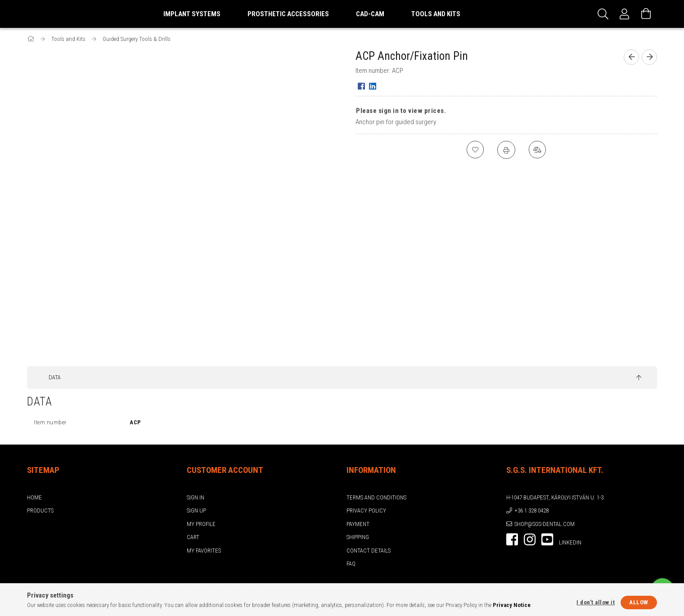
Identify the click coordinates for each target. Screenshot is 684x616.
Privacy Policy (366, 510)
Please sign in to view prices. (401, 111)
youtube (547, 540)
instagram (530, 540)
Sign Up (196, 510)
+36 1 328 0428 (531, 510)
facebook (512, 540)
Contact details (369, 551)
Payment (358, 524)
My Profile (201, 524)
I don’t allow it (596, 602)
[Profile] (625, 14)
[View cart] (646, 14)
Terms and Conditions (376, 497)
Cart (193, 537)
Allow (639, 602)
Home (34, 497)
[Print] (506, 150)
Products (40, 510)
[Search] (603, 14)
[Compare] (538, 150)
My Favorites (204, 551)
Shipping (358, 537)
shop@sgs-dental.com (544, 524)
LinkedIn (570, 542)
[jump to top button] (639, 378)
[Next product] (649, 57)
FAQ (351, 564)
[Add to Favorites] (475, 150)
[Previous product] (631, 57)
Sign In (196, 497)
